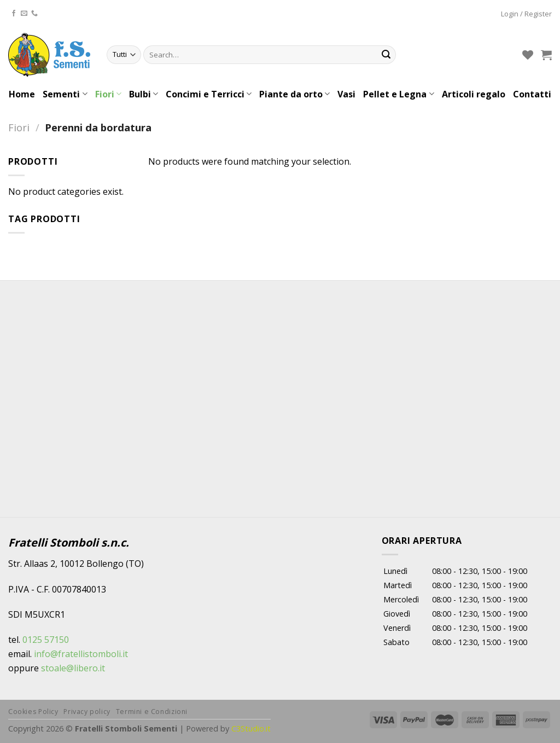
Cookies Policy (33, 712)
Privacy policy (87, 712)
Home (22, 94)
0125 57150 (46, 640)
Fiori (108, 94)
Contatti (532, 94)
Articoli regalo (474, 94)
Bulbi (144, 94)
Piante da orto (294, 94)
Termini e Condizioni (152, 712)
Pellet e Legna (398, 94)
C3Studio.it (251, 729)
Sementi (65, 94)
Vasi (346, 94)
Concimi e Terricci (209, 94)
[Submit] (386, 55)
